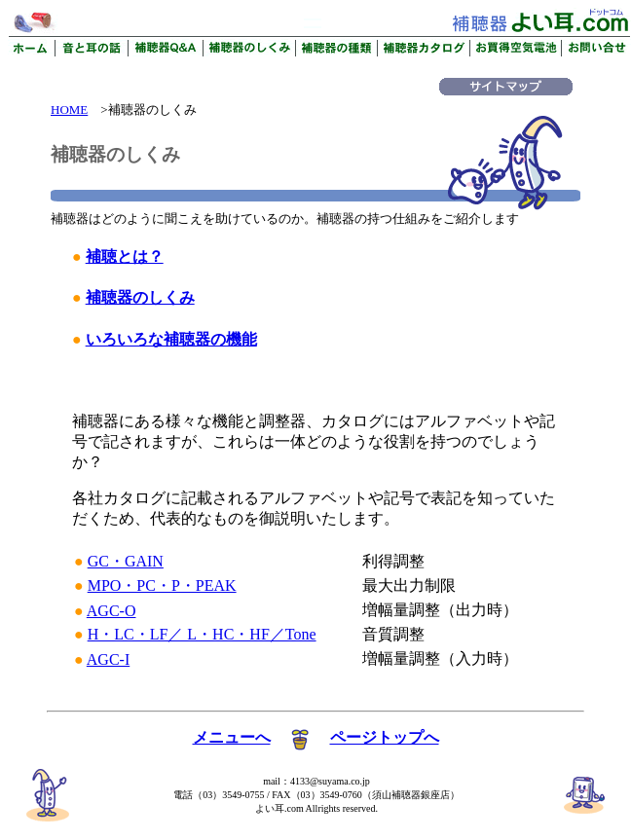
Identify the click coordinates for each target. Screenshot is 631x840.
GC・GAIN (126, 561)
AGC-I (108, 659)
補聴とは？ (125, 256)
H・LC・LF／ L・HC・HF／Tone (202, 634)
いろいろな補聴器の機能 (171, 339)
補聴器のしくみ (140, 297)
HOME (69, 110)
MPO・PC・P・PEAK (162, 585)
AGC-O (111, 611)
